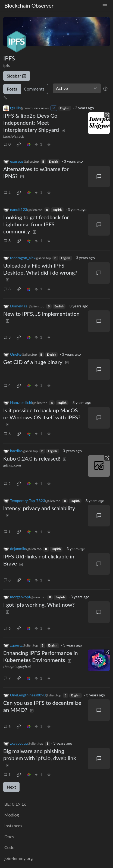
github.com (12, 465)
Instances (13, 826)
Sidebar (17, 76)
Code (9, 847)
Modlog (12, 815)
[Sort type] (77, 88)
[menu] (105, 6)
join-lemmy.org (18, 858)
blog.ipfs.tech (14, 136)
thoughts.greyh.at (17, 666)
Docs (9, 836)
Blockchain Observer (29, 5)
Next (11, 787)
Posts (12, 89)
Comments (34, 89)
